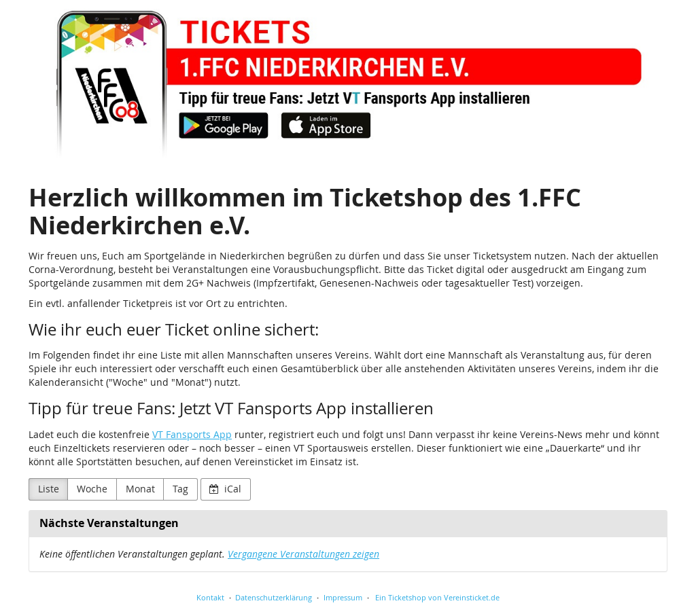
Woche (92, 489)
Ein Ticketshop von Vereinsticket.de (437, 597)
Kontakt (210, 597)
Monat (140, 489)
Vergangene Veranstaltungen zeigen (303, 554)
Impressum (343, 597)
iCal (225, 489)
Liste (49, 489)
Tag (180, 489)
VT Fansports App (192, 434)
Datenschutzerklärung (274, 597)
